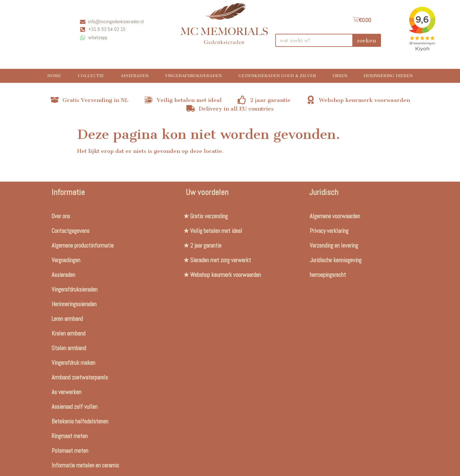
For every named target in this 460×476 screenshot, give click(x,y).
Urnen (340, 76)
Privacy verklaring (329, 231)
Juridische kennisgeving (336, 260)
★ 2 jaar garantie (202, 245)
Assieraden (135, 76)
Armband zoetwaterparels (80, 377)
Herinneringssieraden (74, 304)
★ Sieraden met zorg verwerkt (217, 260)
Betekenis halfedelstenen (80, 421)
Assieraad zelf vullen (75, 407)
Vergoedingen (66, 260)
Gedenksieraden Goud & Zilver (277, 76)
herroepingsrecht (328, 275)
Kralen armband (68, 333)
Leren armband (67, 319)
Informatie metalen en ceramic (85, 465)
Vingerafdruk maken (73, 363)
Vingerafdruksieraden (193, 76)
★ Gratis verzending (206, 216)
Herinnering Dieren (388, 76)
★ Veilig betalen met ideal (213, 231)
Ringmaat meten (70, 436)
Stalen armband (69, 348)
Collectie (91, 76)
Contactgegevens (71, 231)
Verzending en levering (334, 245)
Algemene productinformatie (83, 245)
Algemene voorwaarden (335, 216)
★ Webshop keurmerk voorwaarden (222, 275)
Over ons (61, 216)
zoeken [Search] (366, 40)
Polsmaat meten (70, 451)
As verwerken (66, 392)
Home (54, 76)
